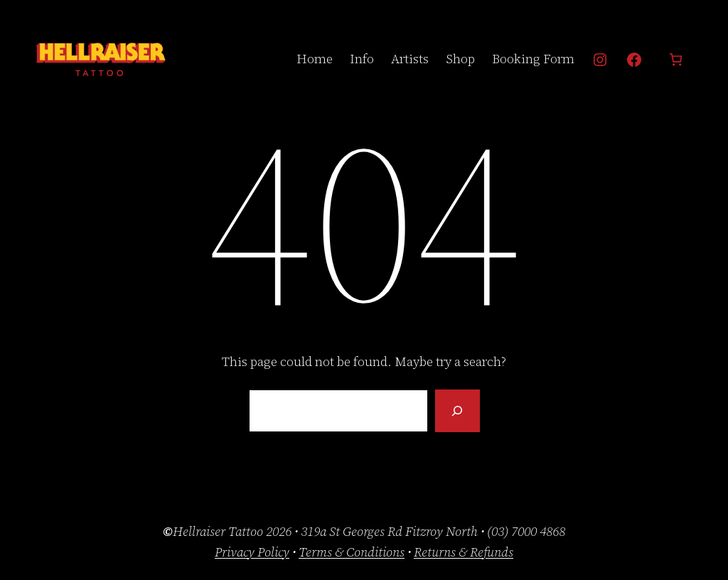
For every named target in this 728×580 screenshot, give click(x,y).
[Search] (457, 411)
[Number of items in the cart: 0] (676, 59)
